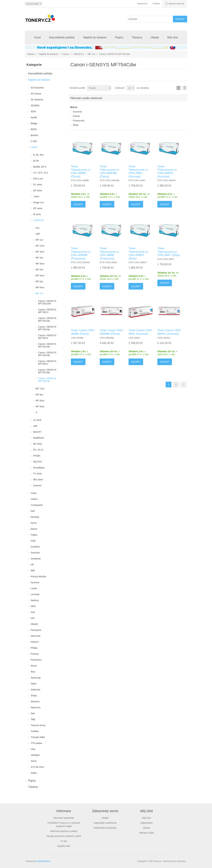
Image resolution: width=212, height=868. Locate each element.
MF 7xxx (40, 389)
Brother (34, 135)
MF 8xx (39, 395)
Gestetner (36, 559)
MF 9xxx (40, 406)
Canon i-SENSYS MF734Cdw (47, 328)
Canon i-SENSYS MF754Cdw (47, 380)
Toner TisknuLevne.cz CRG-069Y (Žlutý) (169, 252)
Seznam (184, 88)
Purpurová (79, 120)
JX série (37, 420)
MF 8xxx (40, 401)
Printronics (36, 660)
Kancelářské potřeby (62, 37)
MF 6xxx (40, 287)
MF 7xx (91, 54)
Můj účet (173, 37)
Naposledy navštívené (105, 823)
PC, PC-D (38, 450)
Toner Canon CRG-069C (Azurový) (141, 332)
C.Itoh (34, 141)
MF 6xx (39, 281)
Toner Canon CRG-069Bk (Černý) (83, 332)
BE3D (34, 129)
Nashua (35, 600)
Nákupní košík (147, 833)
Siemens (35, 701)
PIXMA (37, 456)
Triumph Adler (38, 737)
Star (33, 713)
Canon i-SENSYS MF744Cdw (47, 354)
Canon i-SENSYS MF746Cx (47, 362)
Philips (34, 648)
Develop (35, 517)
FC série (38, 185)
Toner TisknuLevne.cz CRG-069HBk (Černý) (109, 171)
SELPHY (38, 462)
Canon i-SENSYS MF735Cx (47, 337)
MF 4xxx (40, 264)
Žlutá (76, 125)
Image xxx (38, 202)
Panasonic (36, 630)
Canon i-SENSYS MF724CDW (47, 302)
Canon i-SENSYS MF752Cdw (47, 371)
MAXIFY (37, 432)
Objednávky (147, 823)
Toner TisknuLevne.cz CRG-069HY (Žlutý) (138, 253)
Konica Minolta (38, 576)
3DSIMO (35, 106)
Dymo (34, 523)
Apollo (34, 117)
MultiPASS (39, 438)
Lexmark (35, 594)
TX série (37, 474)
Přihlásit (156, 4)
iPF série (38, 208)
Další (183, 385)
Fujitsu (34, 535)
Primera (35, 654)
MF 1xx (39, 240)
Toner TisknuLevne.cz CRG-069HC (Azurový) (167, 171)
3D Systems (37, 100)
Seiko (34, 684)
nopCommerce (44, 861)
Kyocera (35, 582)
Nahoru (31, 54)
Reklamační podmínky (105, 828)
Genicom (35, 553)
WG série (38, 480)
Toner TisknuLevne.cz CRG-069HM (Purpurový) (81, 253)
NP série (38, 444)
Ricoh (34, 666)
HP (32, 565)
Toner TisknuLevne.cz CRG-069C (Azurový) (138, 171)
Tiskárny (137, 37)
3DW (33, 111)
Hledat (155, 37)
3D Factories (37, 88)
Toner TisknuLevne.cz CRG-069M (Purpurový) (109, 253)
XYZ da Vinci (37, 767)
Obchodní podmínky (64, 818)
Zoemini (37, 486)
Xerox (34, 761)
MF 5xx (39, 270)
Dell (33, 511)
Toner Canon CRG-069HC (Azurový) (169, 332)
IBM (33, 571)
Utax (33, 749)
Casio (34, 493)
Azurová (77, 112)
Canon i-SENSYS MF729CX (47, 311)
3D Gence (36, 94)
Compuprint (37, 505)
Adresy (147, 828)
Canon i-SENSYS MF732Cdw (47, 319)
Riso (33, 672)
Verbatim (35, 755)
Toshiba (35, 731)
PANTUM (35, 636)
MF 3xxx (40, 252)
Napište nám (64, 846)
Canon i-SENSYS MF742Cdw (47, 345)
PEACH (35, 642)
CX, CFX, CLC (41, 173)
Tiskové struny (38, 725)
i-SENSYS (78, 54)
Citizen (34, 499)
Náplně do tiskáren (95, 37)
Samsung (36, 678)
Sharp (34, 696)
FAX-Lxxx (38, 179)
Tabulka (178, 88)
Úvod (37, 37)
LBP (38, 234)
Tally (33, 719)
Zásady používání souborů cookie (64, 836)
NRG (33, 606)
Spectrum (36, 707)
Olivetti (34, 624)
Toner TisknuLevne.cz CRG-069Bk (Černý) (81, 171)
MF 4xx (39, 258)
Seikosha (35, 690)
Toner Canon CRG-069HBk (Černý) (112, 332)
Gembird (35, 547)
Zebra (34, 773)
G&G (33, 541)
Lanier (34, 588)
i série (36, 196)
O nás (64, 841)
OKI (33, 618)
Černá (76, 116)
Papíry (119, 37)
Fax (38, 228)
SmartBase (39, 468)
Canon (66, 54)
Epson (34, 529)
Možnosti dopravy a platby (64, 831)
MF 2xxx (40, 246)
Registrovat (142, 4)
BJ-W (36, 161)
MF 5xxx (40, 275)
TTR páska (36, 743)
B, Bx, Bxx (39, 155)
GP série (38, 191)
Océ (33, 612)
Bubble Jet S (40, 167)
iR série (37, 214)
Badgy (34, 123)
